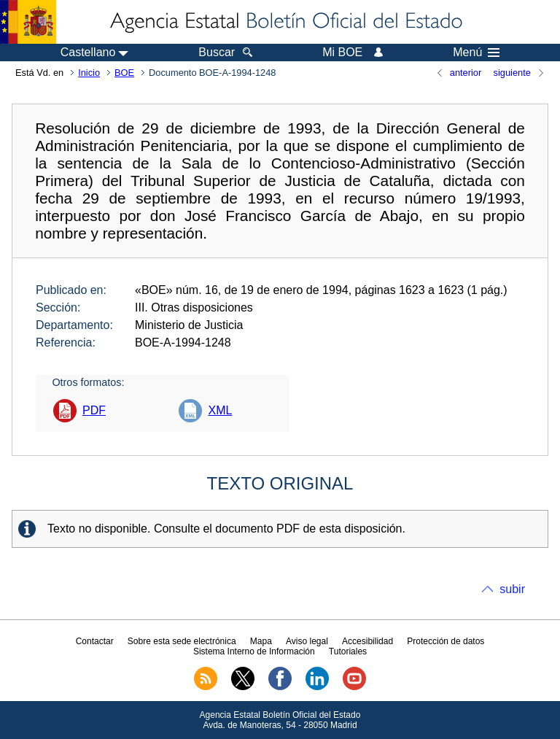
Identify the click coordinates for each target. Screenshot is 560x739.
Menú (476, 53)
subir (512, 589)
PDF (94, 410)
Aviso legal (307, 641)
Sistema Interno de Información (254, 651)
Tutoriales (348, 651)
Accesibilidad (367, 641)
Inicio (89, 73)
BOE (124, 73)
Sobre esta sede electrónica (182, 641)
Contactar (95, 641)
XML (220, 410)
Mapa (261, 641)
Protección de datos (446, 641)
